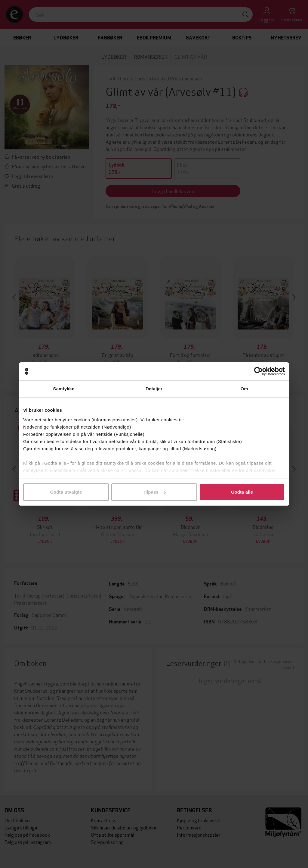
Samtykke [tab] (64, 389)
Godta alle (242, 492)
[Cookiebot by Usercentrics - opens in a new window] (259, 371)
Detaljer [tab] (154, 389)
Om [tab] (244, 389)
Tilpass (154, 492)
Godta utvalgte (66, 492)
